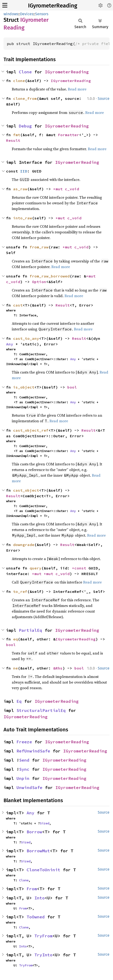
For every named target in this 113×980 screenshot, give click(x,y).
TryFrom (43, 936)
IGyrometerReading (53, 6)
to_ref (20, 591)
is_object (24, 387)
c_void (72, 189)
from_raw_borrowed (50, 276)
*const (80, 568)
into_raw (23, 218)
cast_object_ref (31, 430)
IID (24, 171)
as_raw (20, 189)
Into (40, 898)
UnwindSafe (29, 787)
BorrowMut (38, 851)
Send (24, 760)
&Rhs (58, 668)
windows (11, 14)
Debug (25, 126)
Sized (44, 823)
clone (19, 81)
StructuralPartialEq (41, 710)
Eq (19, 701)
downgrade (24, 545)
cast (18, 305)
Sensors (42, 14)
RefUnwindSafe (33, 751)
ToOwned (36, 917)
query (36, 568)
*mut (59, 189)
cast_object (26, 490)
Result (13, 140)
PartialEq (30, 630)
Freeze (24, 742)
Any (10, 344)
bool (72, 387)
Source (104, 99)
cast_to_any (26, 338)
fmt (17, 135)
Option (39, 282)
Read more (77, 89)
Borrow (34, 832)
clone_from (25, 98)
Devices (27, 14)
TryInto (43, 955)
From (32, 889)
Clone (25, 72)
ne (16, 668)
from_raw (39, 247)
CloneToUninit (43, 870)
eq (16, 639)
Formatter (69, 135)
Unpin (23, 778)
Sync (24, 769)
